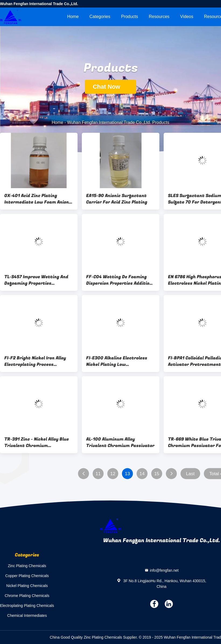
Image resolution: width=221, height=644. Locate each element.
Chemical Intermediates (27, 616)
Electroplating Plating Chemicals (27, 606)
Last (190, 474)
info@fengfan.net (164, 570)
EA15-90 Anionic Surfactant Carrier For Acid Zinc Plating (117, 199)
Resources (159, 17)
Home (73, 17)
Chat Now (111, 87)
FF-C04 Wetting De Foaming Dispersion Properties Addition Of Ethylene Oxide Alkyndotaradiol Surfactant (119, 280)
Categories (100, 17)
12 (113, 474)
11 (98, 474)
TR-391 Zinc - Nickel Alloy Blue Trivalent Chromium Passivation (37, 442)
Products (130, 17)
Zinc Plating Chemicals (27, 566)
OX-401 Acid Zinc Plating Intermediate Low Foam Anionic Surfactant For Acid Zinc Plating (38, 199)
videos (187, 17)
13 (127, 474)
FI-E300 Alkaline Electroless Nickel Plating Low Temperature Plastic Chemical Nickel (119, 361)
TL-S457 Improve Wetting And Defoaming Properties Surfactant (36, 280)
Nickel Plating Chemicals (27, 586)
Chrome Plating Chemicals (27, 596)
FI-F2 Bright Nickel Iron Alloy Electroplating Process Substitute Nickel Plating (35, 361)
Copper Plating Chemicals (27, 576)
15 (157, 474)
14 (142, 474)
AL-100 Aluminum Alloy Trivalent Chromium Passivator (120, 442)
